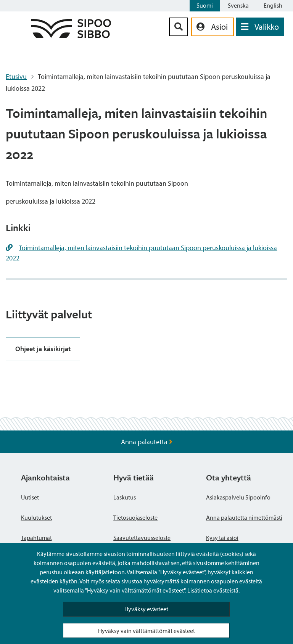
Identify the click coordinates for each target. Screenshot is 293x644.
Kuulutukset (36, 517)
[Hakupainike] (179, 27)
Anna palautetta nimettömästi (244, 517)
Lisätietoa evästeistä (213, 590)
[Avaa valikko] (260, 27)
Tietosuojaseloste (135, 517)
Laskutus (125, 497)
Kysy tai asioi (222, 538)
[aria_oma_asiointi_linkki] (213, 27)
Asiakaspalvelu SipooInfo (238, 497)
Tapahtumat (36, 538)
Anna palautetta (147, 442)
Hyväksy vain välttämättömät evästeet (146, 631)
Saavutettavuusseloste (142, 538)
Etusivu (16, 76)
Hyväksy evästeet (146, 609)
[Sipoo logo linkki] (71, 36)
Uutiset (30, 497)
